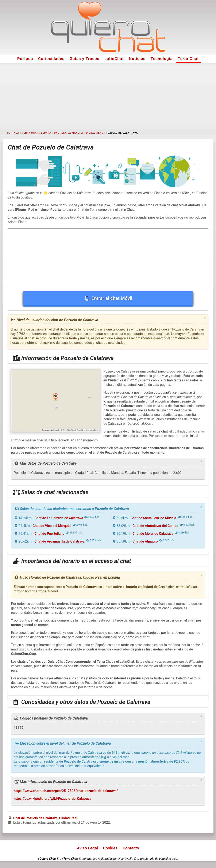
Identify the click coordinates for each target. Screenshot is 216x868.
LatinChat (114, 59)
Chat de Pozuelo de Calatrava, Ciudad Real (45, 818)
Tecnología (162, 59)
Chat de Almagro (145, 541)
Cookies (110, 848)
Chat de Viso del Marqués (52, 526)
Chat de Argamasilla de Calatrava (59, 541)
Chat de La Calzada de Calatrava (59, 518)
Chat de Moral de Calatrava (153, 534)
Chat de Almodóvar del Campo (155, 526)
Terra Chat (188, 59)
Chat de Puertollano (49, 534)
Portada (25, 59)
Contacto (131, 848)
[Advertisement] (108, 96)
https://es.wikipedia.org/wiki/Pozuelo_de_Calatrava (52, 799)
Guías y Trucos (84, 59)
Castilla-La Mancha (69, 133)
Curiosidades (51, 59)
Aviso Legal (87, 848)
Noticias (137, 59)
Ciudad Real (95, 133)
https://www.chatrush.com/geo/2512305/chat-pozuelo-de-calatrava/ (66, 791)
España (46, 133)
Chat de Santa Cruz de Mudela (153, 518)
